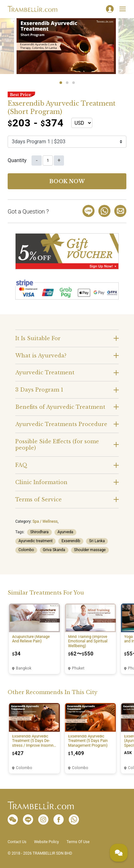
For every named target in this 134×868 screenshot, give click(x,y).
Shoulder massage (90, 550)
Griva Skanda (54, 550)
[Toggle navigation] (123, 9)
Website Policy (46, 842)
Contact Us (17, 842)
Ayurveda (65, 532)
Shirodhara (39, 532)
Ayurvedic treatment (35, 541)
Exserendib (71, 541)
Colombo (26, 550)
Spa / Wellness (45, 521)
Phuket (78, 668)
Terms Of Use (78, 842)
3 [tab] (74, 83)
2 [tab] (67, 83)
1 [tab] (61, 83)
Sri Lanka (97, 541)
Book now (67, 181)
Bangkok (24, 668)
